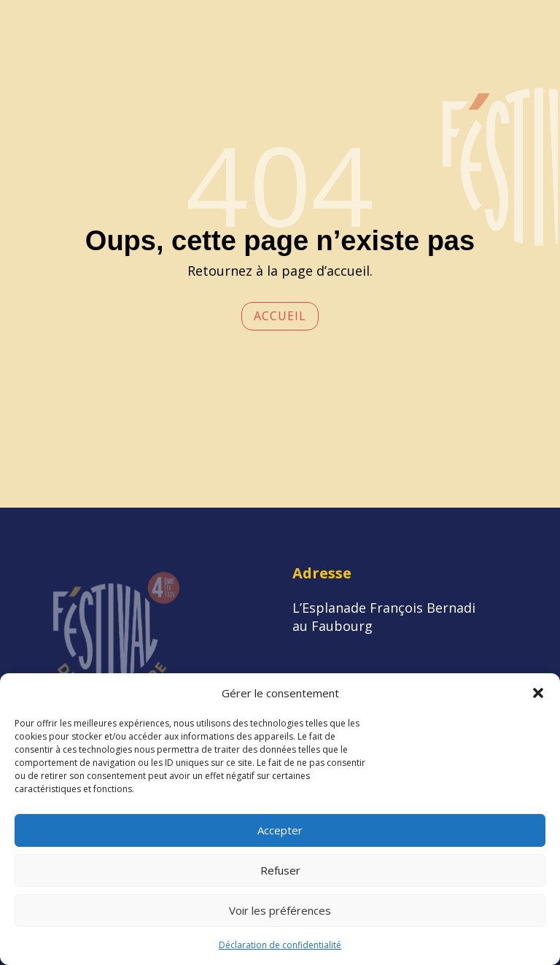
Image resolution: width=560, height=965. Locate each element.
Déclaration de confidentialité (280, 945)
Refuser (280, 870)
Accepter (280, 830)
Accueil (280, 316)
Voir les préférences (280, 910)
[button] (538, 693)
